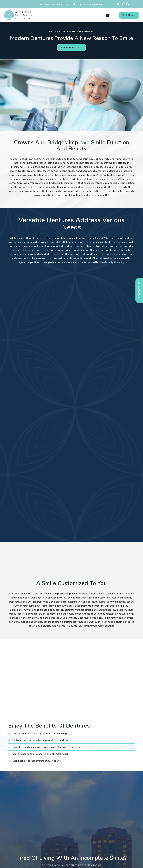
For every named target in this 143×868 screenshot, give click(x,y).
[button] (108, 15)
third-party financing (112, 262)
